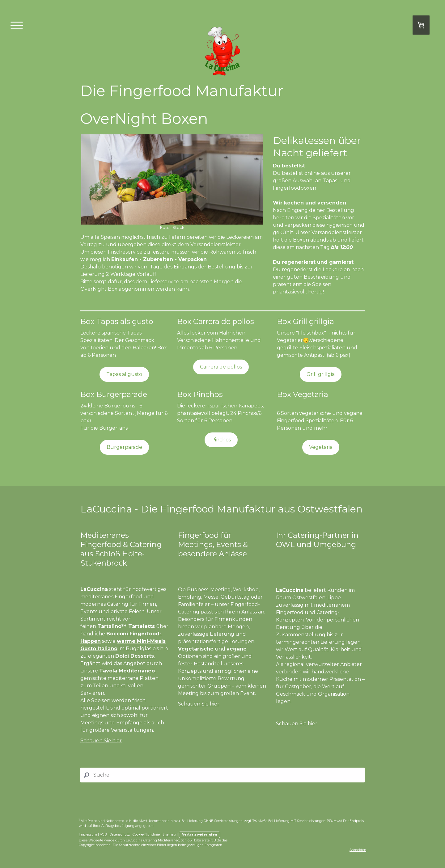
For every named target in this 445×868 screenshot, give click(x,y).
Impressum (88, 834)
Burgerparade (124, 447)
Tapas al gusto (124, 374)
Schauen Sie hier (101, 741)
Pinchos (221, 440)
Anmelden (358, 850)
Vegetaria (321, 447)
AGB (103, 834)
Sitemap (169, 834)
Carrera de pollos (221, 367)
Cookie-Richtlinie (146, 834)
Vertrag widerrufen (199, 834)
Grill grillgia (321, 374)
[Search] (222, 775)
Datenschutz (120, 834)
